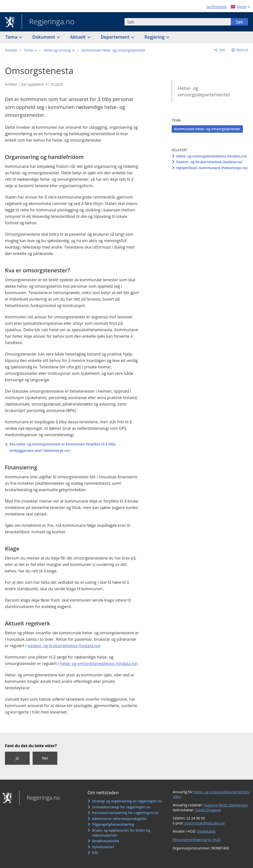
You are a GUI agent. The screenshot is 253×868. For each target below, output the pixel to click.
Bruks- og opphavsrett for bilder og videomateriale (121, 833)
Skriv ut (242, 50)
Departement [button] (116, 37)
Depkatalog (206, 831)
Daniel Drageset (208, 810)
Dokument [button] (44, 37)
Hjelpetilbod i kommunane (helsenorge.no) (212, 168)
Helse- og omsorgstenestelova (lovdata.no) (212, 156)
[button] (30, 50)
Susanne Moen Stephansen (226, 805)
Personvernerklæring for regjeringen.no (125, 813)
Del (222, 50)
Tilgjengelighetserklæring (113, 824)
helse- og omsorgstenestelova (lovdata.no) (99, 664)
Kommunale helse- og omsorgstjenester (207, 129)
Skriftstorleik (217, 7)
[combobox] (178, 22)
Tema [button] (12, 37)
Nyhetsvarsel (103, 847)
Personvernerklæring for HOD (196, 840)
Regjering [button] (155, 37)
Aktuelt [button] (79, 37)
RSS (95, 853)
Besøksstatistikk (105, 841)
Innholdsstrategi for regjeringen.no (121, 807)
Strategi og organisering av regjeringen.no (127, 801)
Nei (45, 758)
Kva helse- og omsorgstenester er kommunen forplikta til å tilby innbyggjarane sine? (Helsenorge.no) (63, 447)
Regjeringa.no (48, 22)
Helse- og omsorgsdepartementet (204, 91)
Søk (239, 22)
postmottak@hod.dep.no (205, 823)
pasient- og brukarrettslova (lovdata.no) (64, 646)
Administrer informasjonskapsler (119, 819)
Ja (17, 758)
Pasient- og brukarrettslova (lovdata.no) (209, 162)
